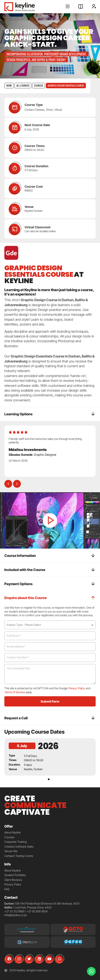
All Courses (23, 86)
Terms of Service (15, 692)
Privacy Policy (77, 688)
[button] (8, 484)
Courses (39, 86)
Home (9, 86)
